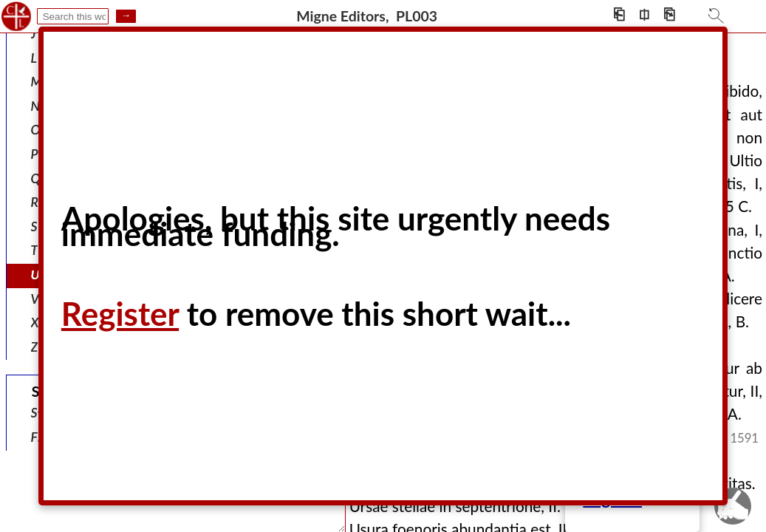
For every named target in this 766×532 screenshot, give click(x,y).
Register (120, 313)
